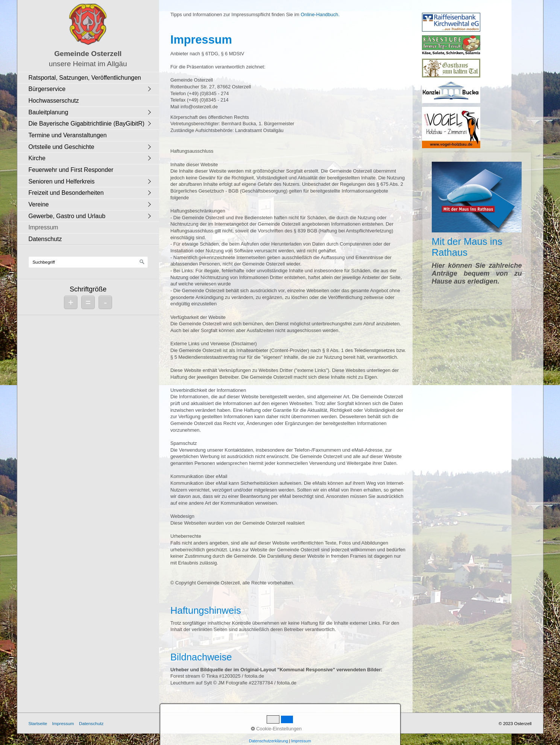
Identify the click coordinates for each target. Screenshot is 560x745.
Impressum (43, 227)
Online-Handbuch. (320, 14)
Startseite (38, 723)
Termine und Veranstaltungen (68, 135)
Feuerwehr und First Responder (71, 170)
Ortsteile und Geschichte (61, 147)
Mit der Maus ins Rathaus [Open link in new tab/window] (477, 231)
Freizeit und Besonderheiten (66, 193)
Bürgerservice (47, 89)
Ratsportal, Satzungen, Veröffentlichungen (85, 78)
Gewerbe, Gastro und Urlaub (67, 216)
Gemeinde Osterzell (88, 54)
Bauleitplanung (49, 112)
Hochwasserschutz (54, 101)
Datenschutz (45, 239)
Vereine (39, 204)
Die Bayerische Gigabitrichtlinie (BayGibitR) (87, 124)
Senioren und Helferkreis (62, 181)
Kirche (37, 158)
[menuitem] (90, 78)
